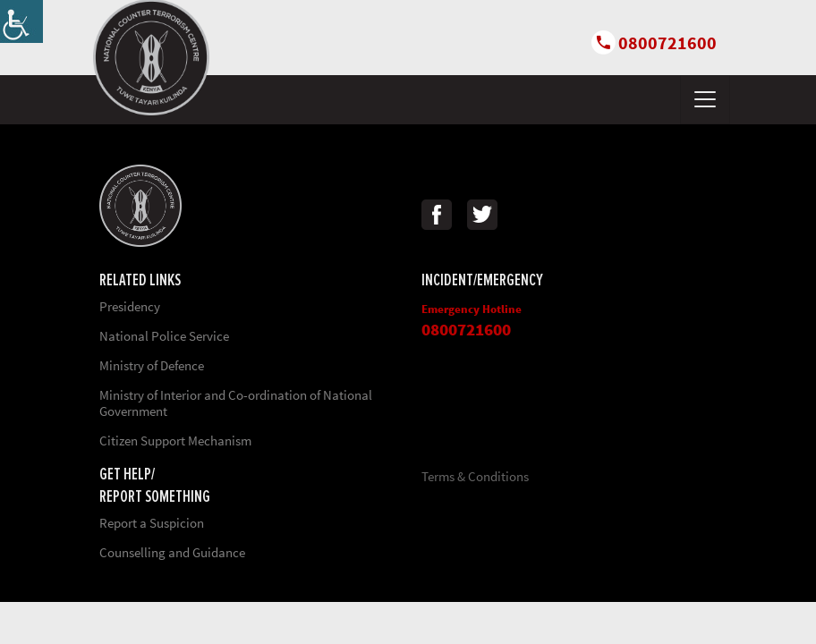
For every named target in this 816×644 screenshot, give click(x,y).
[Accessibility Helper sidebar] (21, 21)
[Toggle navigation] (705, 100)
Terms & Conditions (475, 476)
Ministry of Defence (152, 365)
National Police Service (164, 336)
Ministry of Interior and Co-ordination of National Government (236, 403)
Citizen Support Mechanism (175, 441)
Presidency (130, 306)
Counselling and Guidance (172, 552)
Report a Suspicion (152, 523)
